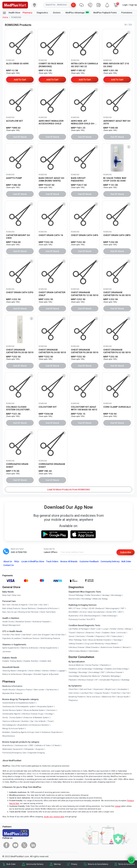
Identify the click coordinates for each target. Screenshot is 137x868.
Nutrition (25, 721)
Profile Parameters (93, 595)
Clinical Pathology (76, 595)
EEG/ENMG (73, 612)
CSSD (31, 745)
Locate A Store (33, 562)
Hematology (86, 599)
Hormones (51, 710)
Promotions (127, 13)
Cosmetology (74, 676)
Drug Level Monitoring (94, 644)
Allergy (128, 629)
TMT (123, 608)
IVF (96, 680)
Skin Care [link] (6, 605)
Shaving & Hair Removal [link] (28, 612)
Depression (98, 689)
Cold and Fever (86, 689)
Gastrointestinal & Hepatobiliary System (19, 703)
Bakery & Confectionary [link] (12, 674)
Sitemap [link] (57, 864)
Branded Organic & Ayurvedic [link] (46, 674)
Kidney (121, 629)
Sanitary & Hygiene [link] (20, 605)
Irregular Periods (102, 693)
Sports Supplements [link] (11, 648)
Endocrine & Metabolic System (36, 718)
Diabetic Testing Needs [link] (12, 661)
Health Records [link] (9, 690)
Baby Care (17, 595)
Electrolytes (94, 651)
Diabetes (106, 633)
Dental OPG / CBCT (115, 612)
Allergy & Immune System (13, 729)
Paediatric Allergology (111, 676)
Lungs (105, 629)
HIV (108, 636)
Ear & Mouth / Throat (44, 721)
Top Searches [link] (52, 690)
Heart (93, 629)
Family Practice (92, 665)
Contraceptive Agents (11, 714)
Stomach (126, 647)
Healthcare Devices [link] (31, 638)
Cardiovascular (21, 745)
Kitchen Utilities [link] (49, 671)
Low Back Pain (87, 693)
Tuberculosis (117, 636)
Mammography (112, 608)
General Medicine (76, 665)
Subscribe (126, 552)
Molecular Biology (100, 599)
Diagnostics (43, 13)
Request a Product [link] (25, 690)
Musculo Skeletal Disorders (100, 640)
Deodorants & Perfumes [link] (48, 608)
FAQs (17, 562)
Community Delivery (110, 562)
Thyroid (72, 633)
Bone (113, 633)
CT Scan (77, 608)
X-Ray (85, 608)
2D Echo (83, 612)
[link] (15, 5)
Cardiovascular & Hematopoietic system (19, 707)
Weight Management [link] (11, 625)
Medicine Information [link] (12, 686)
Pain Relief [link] (16, 635)
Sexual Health (123, 697)
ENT (103, 672)
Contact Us (9, 565)
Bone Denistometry (96, 612)
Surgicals (40, 749)
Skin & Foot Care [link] (58, 635)
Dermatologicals (9, 725)
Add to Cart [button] (20, 79)
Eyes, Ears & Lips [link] (10, 612)
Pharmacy (27, 13)
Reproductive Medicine (90, 676)
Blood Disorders (93, 647)
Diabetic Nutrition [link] (31, 661)
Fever (98, 633)
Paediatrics (105, 665)
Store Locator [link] (39, 690)
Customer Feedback (89, 562)
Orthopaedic (29, 749)
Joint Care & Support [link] (41, 635)
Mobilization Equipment (12, 749)
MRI (70, 608)
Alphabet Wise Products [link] (12, 693)
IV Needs (56, 745)
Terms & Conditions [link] (126, 864)
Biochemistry (74, 599)
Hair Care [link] (43, 605)
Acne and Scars (94, 697)
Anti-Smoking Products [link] (51, 638)
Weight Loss (110, 689)
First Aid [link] (6, 635)
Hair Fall (126, 693)
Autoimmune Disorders (111, 647)
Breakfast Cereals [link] (23, 622)
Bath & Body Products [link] (11, 608)
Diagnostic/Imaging (36, 753)
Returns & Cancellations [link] (98, 864)
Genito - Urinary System (12, 718)
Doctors (57, 13)
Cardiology (73, 672)
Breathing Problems (77, 697)
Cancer (72, 636)
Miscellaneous (9, 736)
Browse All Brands (69, 562)
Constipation (122, 689)
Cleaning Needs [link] (9, 671)
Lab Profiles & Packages (79, 629)
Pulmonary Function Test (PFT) (82, 619)
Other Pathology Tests (78, 640)
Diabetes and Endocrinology (116, 669)
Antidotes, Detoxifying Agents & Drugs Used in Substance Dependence (32, 732)
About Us (8, 562)
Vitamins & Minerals (11, 721)
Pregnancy (100, 636)
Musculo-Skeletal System (35, 710)
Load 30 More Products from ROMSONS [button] (68, 489)
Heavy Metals (111, 644)
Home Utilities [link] (35, 671)
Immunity (121, 633)
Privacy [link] (74, 864)
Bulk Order (126, 562)
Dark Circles (74, 693)
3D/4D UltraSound (96, 608)
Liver (99, 629)
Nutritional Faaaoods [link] (41, 622)
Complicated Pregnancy (110, 680)
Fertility (113, 629)
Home (5, 17)
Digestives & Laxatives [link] (12, 638)
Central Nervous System (12, 710)
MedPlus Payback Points (105, 13)
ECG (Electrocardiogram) (90, 616)
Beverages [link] (28, 674)
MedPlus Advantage (77, 13)
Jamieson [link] (7, 652)
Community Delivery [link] (35, 864)
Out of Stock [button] (20, 137)
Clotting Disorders (76, 644)
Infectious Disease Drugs (33, 714)
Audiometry (73, 616)
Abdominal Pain (109, 697)
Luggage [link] (61, 671)
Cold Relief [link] (27, 635)
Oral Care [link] (33, 605)
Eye (32, 721)
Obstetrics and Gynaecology (80, 669)
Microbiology (116, 595)
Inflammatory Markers (78, 651)
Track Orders (52, 562)
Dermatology (94, 672)
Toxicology (117, 640)
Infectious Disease (77, 647)
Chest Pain (73, 689)
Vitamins (80, 633)
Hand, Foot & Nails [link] (48, 612)
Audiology (125, 680)
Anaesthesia (8, 745)
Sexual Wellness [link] (29, 608)
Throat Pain (116, 693)
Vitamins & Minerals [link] (29, 648)
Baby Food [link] (6, 595)
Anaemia (90, 633)
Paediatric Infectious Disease (81, 680)
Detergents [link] (22, 671)
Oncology (49, 714)
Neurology (83, 672)
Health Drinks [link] (8, 622)
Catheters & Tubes (43, 745)
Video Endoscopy (109, 616)
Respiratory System (45, 707)
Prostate (90, 636)
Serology (106, 595)
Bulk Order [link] (11, 864)
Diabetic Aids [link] (46, 661)
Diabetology (98, 669)
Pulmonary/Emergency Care (14, 753)
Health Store (11, 13)
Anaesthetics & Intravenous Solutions (33, 725)
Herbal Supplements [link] (49, 648)
